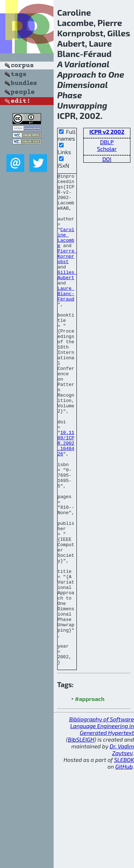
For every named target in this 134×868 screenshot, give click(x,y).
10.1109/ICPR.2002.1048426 (66, 497)
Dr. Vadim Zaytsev (122, 848)
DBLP (107, 142)
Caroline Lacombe (66, 251)
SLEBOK (124, 858)
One (116, 74)
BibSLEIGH (81, 838)
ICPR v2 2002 (107, 132)
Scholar (107, 149)
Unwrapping (82, 105)
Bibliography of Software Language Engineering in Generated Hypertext (101, 824)
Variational (87, 64)
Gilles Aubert (67, 296)
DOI (107, 159)
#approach (90, 797)
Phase (70, 95)
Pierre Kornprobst (67, 273)
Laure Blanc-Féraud (66, 318)
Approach (77, 74)
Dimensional (82, 85)
